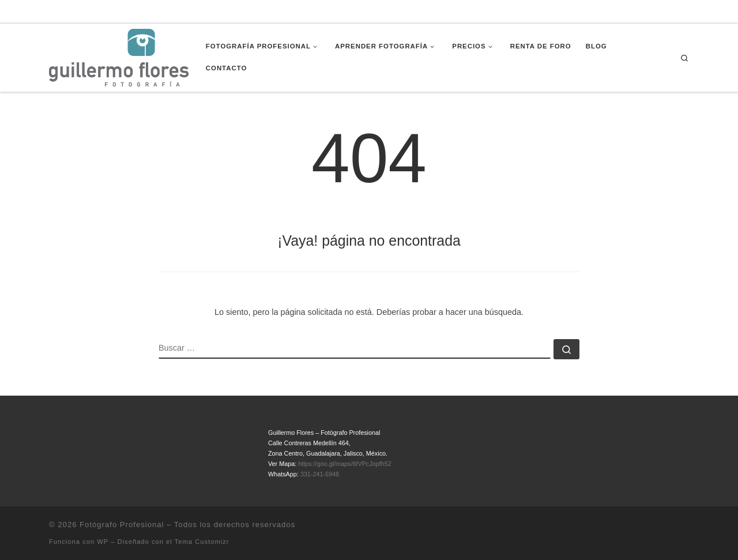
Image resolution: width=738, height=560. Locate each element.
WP (103, 542)
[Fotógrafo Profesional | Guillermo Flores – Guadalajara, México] (119, 57)
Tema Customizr (202, 542)
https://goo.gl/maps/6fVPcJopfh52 (344, 464)
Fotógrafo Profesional (122, 525)
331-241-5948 (320, 474)
